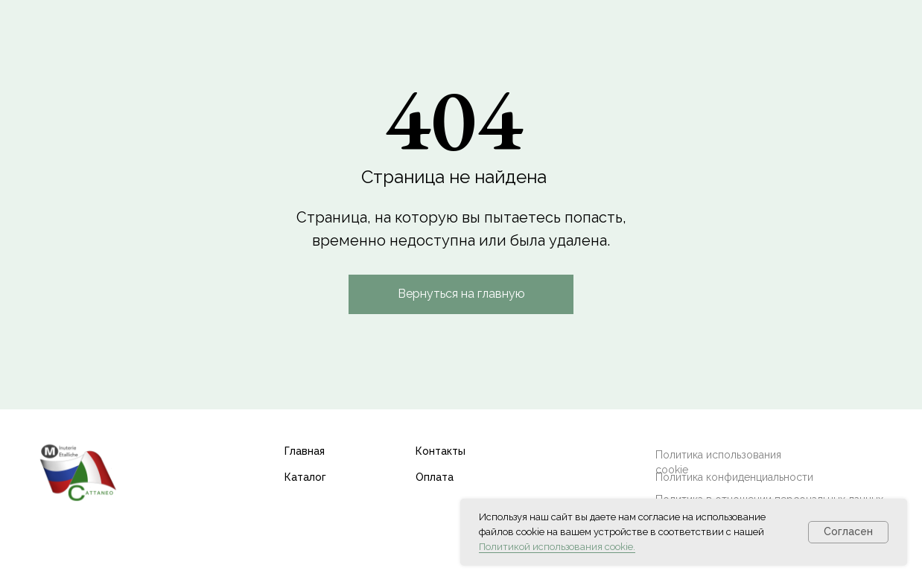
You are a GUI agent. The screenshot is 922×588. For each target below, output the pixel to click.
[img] (77, 472)
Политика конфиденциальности (734, 477)
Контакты (441, 451)
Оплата (435, 477)
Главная (305, 451)
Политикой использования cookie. (557, 547)
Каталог (305, 477)
